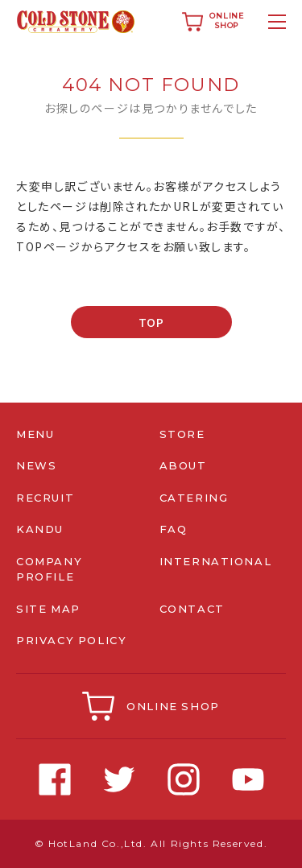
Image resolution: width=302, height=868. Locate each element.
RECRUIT (45, 498)
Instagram (184, 779)
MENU (35, 434)
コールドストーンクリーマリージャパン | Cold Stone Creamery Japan (76, 22)
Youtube (248, 779)
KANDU (40, 529)
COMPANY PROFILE (49, 569)
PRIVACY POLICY (72, 640)
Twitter (119, 779)
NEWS (36, 465)
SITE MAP (49, 609)
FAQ (174, 529)
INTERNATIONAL (216, 561)
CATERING (194, 498)
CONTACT (192, 609)
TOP (151, 322)
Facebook (55, 779)
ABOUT (183, 465)
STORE (182, 434)
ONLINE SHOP (174, 706)
